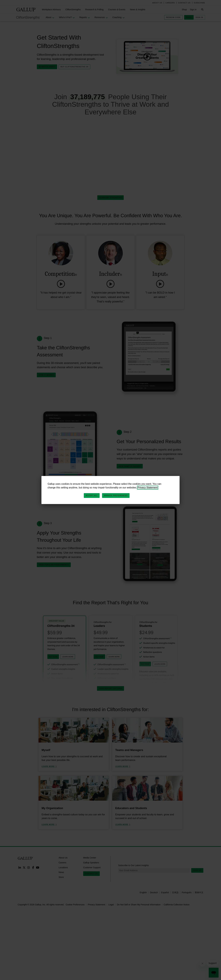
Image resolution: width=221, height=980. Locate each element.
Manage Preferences (116, 495)
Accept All (92, 495)
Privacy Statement (148, 488)
